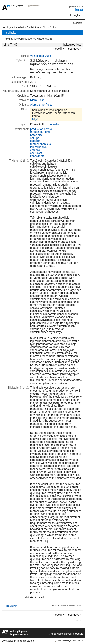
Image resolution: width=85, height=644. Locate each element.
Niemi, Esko (37, 100)
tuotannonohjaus (41, 144)
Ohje (35, 119)
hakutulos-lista (72, 45)
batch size (36, 135)
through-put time (40, 132)
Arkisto (54, 124)
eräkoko (35, 150)
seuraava (74, 49)
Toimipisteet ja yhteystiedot (70, 641)
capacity (35, 141)
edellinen (61, 49)
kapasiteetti (37, 156)
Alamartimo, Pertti (41, 105)
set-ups (35, 138)
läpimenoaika (38, 147)
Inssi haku (10, 33)
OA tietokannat (34, 27)
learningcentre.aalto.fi (13, 27)
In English (76, 15)
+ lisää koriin (10, 606)
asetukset (36, 153)
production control (41, 129)
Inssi (79, 10)
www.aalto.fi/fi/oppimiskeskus (18, 641)
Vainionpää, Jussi (41, 56)
